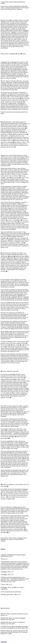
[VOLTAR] (4, 642)
